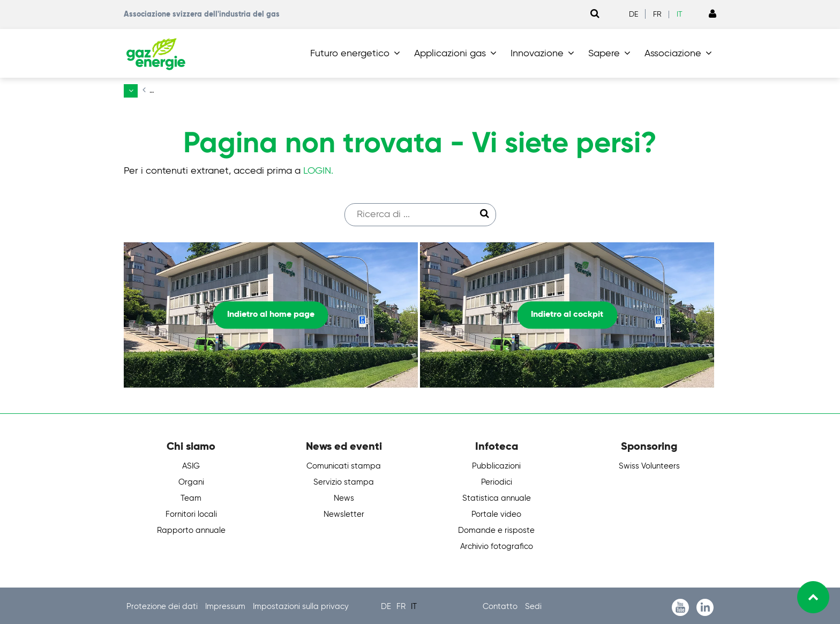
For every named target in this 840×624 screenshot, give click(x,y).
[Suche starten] (485, 212)
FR (657, 14)
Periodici (497, 480)
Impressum (226, 604)
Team (191, 496)
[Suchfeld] (415, 212)
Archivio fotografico (497, 544)
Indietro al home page (271, 313)
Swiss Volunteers (649, 464)
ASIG (191, 464)
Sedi (533, 604)
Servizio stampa (344, 480)
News (344, 496)
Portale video (496, 512)
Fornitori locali (191, 512)
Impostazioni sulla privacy (301, 604)
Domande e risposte (496, 528)
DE (633, 14)
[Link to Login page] (712, 14)
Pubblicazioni (496, 464)
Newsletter (344, 512)
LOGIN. (318, 168)
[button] (357, 54)
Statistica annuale (497, 496)
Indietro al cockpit (567, 313)
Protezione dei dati (163, 604)
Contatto (501, 604)
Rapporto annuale (191, 528)
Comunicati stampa (344, 464)
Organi (191, 480)
